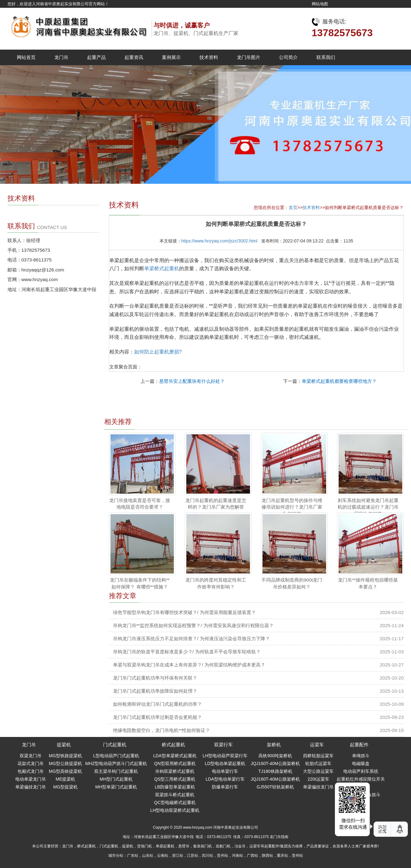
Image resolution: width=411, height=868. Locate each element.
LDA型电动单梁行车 (225, 779)
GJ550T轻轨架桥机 (275, 787)
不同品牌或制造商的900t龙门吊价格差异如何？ (292, 583)
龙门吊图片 (249, 57)
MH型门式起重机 (116, 779)
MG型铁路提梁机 (66, 756)
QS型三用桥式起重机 (175, 779)
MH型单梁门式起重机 (116, 787)
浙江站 (178, 856)
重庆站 (282, 856)
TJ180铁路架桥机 (275, 771)
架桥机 (274, 745)
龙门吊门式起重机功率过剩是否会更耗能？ (157, 717)
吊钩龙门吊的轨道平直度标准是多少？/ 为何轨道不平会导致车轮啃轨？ (187, 652)
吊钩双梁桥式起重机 (175, 771)
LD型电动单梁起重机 (225, 763)
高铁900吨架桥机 (275, 756)
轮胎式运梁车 (318, 763)
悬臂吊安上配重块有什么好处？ (192, 381)
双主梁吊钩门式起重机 (116, 771)
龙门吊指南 (279, 837)
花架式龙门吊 (31, 763)
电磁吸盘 (361, 763)
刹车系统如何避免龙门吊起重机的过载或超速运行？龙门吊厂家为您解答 (368, 507)
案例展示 (171, 57)
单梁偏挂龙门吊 (31, 787)
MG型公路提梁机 (66, 763)
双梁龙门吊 (31, 756)
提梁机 (64, 745)
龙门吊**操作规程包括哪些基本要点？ (368, 583)
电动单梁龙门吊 (31, 779)
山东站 (148, 856)
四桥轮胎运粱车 (318, 756)
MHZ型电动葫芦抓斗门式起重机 (116, 763)
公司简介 (288, 57)
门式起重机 (115, 745)
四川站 (208, 856)
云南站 (163, 856)
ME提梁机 (65, 779)
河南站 (237, 856)
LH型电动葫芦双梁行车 (225, 756)
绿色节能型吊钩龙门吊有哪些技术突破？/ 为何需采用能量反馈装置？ (184, 612)
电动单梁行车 (225, 771)
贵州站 (223, 856)
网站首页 (26, 57)
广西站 (252, 856)
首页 (293, 207)
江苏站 (193, 856)
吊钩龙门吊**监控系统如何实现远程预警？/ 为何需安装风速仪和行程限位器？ (193, 625)
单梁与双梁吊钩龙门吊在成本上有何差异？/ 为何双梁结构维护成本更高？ (189, 665)
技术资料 (209, 57)
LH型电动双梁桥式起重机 (175, 810)
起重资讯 (134, 57)
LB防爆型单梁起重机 (175, 787)
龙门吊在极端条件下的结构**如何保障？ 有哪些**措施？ (140, 583)
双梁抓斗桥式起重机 (175, 795)
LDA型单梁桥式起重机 (175, 756)
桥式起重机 (173, 745)
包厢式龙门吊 (31, 771)
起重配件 (359, 745)
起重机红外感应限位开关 (361, 779)
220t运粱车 (318, 779)
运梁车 (317, 745)
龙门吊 (61, 57)
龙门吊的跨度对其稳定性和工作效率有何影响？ (216, 583)
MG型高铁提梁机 (66, 771)
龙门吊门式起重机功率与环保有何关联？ (155, 678)
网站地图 (320, 4)
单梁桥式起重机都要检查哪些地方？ (339, 381)
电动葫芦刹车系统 (361, 771)
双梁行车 (223, 745)
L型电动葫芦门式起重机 (116, 756)
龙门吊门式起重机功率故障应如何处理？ (155, 691)
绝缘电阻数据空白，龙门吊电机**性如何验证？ (162, 730)
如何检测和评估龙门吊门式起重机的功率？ (157, 704)
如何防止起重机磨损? (158, 352)
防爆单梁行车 (225, 787)
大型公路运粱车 (318, 771)
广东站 (133, 856)
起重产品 (96, 57)
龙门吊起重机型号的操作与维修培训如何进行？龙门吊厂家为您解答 (292, 507)
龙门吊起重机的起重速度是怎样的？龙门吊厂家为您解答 (216, 504)
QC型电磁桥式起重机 (175, 802)
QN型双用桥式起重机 (175, 763)
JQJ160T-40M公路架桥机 (275, 763)
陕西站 (267, 856)
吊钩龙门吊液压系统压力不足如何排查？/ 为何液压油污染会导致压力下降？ (191, 639)
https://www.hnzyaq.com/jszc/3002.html (219, 241)
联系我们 (326, 57)
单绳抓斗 (361, 756)
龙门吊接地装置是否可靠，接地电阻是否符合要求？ (140, 504)
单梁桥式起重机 (162, 268)
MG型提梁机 (66, 787)
